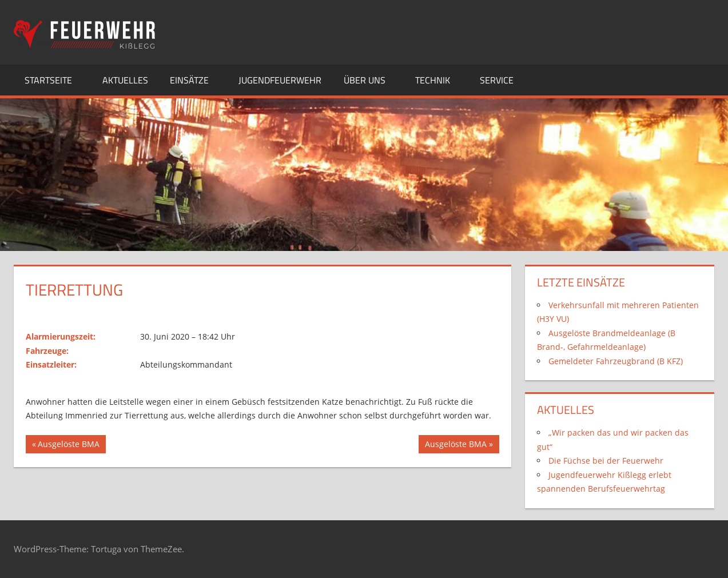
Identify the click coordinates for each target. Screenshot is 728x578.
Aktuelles (125, 80)
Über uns (371, 80)
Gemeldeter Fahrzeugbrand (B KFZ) (616, 361)
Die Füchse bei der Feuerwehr (606, 461)
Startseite (55, 80)
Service (503, 80)
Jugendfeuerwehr (280, 80)
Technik (439, 80)
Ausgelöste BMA (68, 445)
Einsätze (196, 80)
